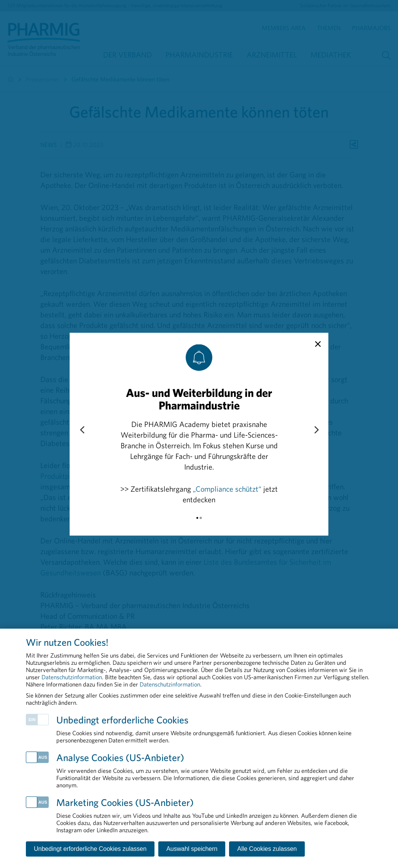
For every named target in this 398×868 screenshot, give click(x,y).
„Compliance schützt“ (227, 488)
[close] (318, 344)
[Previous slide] (82, 430)
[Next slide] (316, 430)
